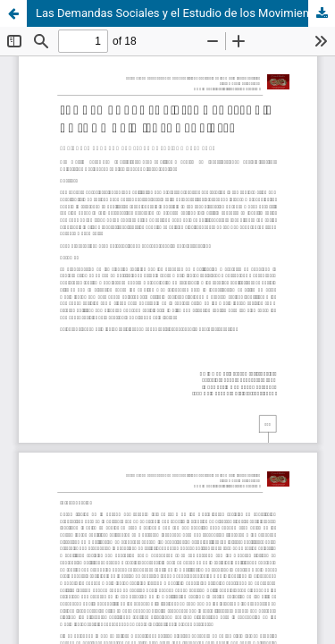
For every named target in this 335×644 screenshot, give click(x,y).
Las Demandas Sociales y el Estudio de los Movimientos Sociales (185, 13)
